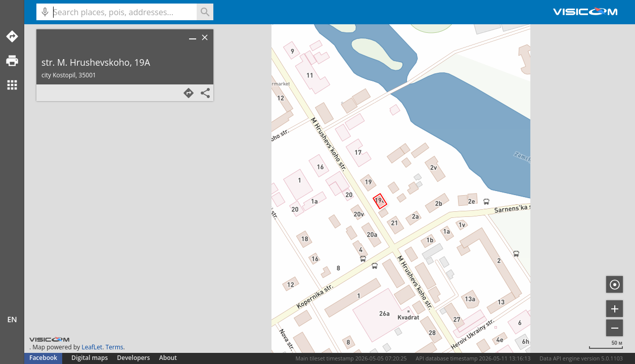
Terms (115, 347)
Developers (134, 358)
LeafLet (92, 347)
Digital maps (90, 358)
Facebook (43, 358)
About (168, 358)
